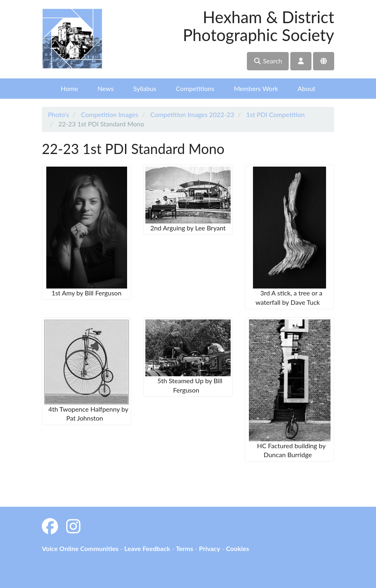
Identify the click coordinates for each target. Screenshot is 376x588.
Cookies (237, 548)
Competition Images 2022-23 (192, 114)
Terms (185, 548)
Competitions (195, 88)
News (106, 88)
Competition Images (109, 114)
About (307, 88)
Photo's (58, 114)
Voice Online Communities (80, 548)
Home (70, 88)
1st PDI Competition (275, 114)
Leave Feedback (147, 548)
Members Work (256, 88)
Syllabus (145, 88)
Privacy (210, 548)
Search (268, 61)
